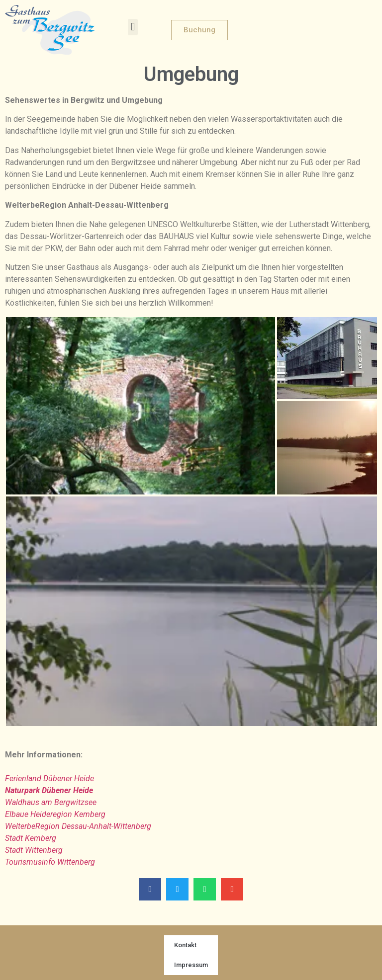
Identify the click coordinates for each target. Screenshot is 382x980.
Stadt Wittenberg (34, 850)
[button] (133, 27)
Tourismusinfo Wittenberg (50, 862)
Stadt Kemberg (31, 838)
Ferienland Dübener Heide (49, 778)
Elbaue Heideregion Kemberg (55, 814)
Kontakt (185, 945)
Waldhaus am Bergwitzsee (51, 802)
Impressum (191, 965)
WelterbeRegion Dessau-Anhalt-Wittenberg (78, 826)
